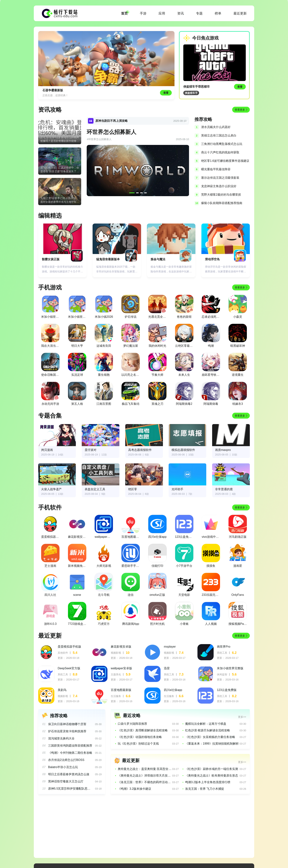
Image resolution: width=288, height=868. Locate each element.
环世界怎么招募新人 (111, 132)
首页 (124, 13)
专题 (199, 13)
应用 (162, 13)
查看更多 (240, 110)
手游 (143, 13)
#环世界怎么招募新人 (99, 139)
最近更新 (240, 13)
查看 (240, 87)
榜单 (218, 13)
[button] (98, 84)
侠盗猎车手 (191, 93)
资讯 (181, 13)
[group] (106, 65)
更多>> (242, 717)
